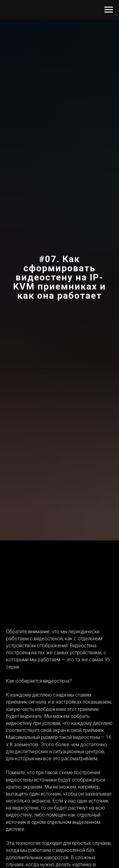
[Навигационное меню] (109, 10)
